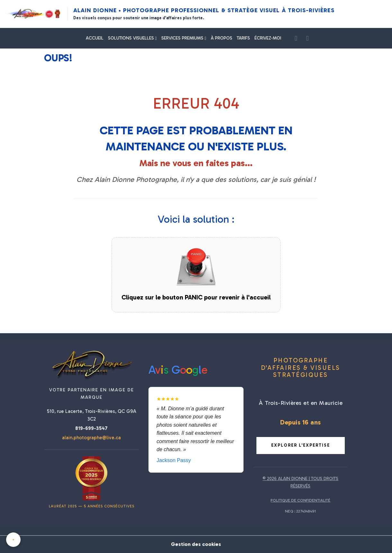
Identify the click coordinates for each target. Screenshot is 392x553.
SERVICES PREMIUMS (183, 38)
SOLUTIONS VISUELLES (132, 38)
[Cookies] (14, 540)
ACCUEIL (95, 38)
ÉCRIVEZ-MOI (268, 38)
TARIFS (243, 38)
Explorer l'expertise (301, 445)
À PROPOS (222, 38)
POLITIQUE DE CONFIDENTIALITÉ (300, 500)
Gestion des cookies (196, 544)
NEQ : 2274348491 (300, 511)
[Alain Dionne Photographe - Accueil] (33, 14)
